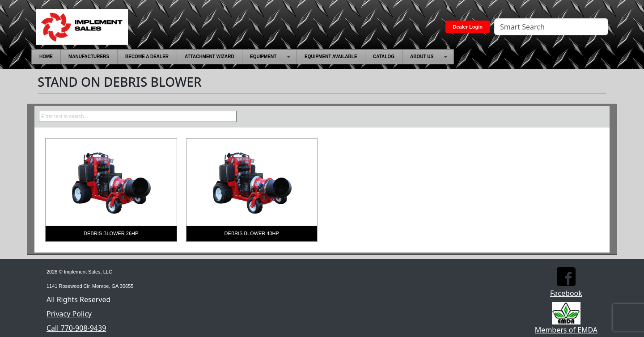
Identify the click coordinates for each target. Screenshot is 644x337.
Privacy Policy (69, 314)
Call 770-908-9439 (76, 328)
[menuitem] (46, 57)
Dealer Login (468, 27)
